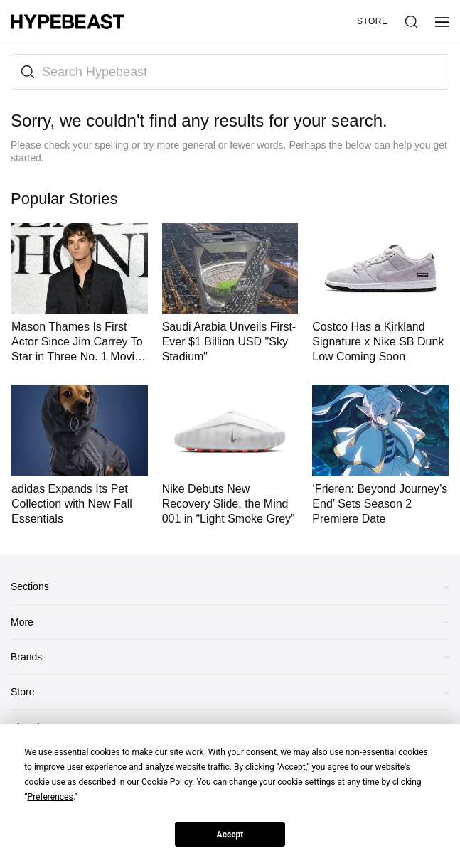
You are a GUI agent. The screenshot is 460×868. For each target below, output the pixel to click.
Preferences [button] (50, 797)
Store (373, 21)
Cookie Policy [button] (167, 782)
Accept (230, 835)
